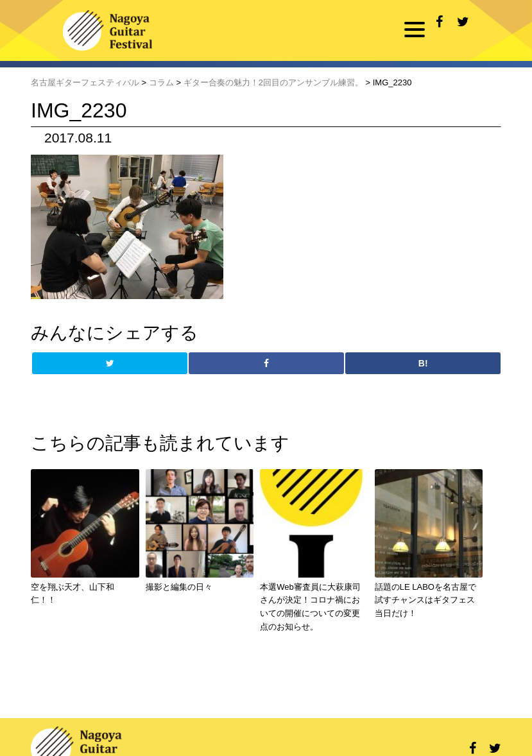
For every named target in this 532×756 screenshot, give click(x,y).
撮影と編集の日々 (179, 587)
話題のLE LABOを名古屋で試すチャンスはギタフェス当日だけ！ (425, 600)
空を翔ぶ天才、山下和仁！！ (73, 594)
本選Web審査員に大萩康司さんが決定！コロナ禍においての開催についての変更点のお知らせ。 (310, 607)
